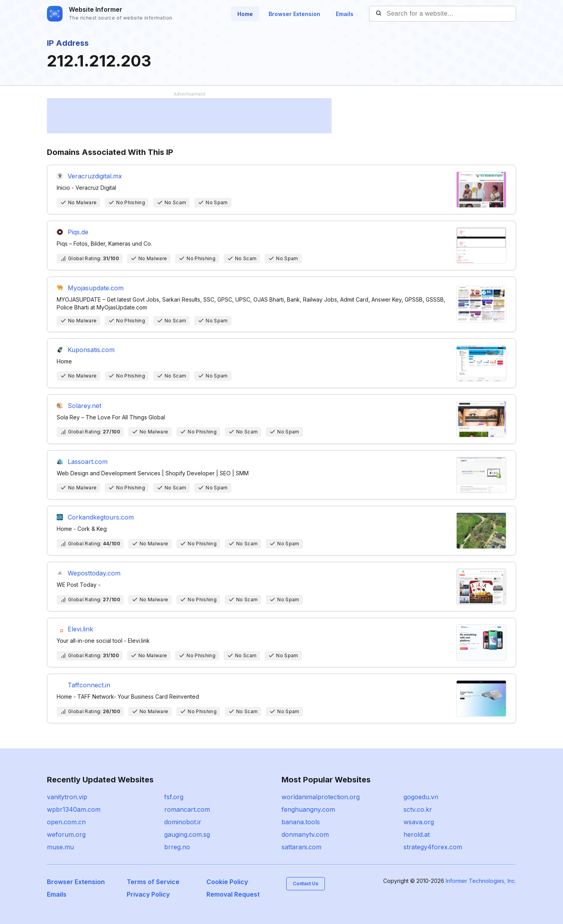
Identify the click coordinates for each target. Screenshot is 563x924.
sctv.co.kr (418, 809)
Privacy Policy (148, 894)
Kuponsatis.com (91, 350)
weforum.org (66, 834)
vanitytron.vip (67, 797)
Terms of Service (153, 882)
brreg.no (177, 847)
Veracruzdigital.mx (95, 176)
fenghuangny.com (308, 809)
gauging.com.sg (187, 834)
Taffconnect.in (89, 685)
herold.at (417, 834)
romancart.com (187, 809)
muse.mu (60, 847)
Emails (345, 14)
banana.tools (301, 822)
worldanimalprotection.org (321, 797)
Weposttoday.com (94, 573)
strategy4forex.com (433, 847)
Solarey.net (84, 406)
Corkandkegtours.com (101, 517)
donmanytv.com (305, 834)
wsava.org (419, 822)
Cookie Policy (227, 882)
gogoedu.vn (421, 797)
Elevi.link (80, 629)
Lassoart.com (88, 462)
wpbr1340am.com (74, 809)
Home (245, 14)
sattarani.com (301, 847)
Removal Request (233, 894)
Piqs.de (78, 232)
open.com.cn (66, 822)
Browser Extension (294, 14)
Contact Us (306, 884)
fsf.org (174, 797)
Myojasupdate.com (96, 288)
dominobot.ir (183, 822)
